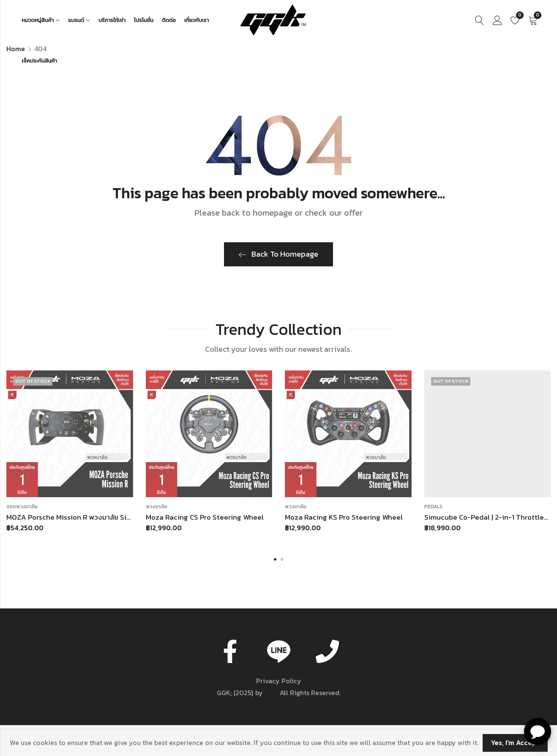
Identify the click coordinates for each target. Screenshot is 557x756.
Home (16, 49)
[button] (275, 559)
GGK (271, 693)
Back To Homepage (278, 254)
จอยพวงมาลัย (22, 507)
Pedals (433, 507)
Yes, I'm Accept (515, 742)
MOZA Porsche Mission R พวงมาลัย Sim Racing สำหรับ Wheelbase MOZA (123, 517)
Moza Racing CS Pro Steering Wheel (205, 517)
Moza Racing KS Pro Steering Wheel (344, 517)
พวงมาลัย (157, 507)
